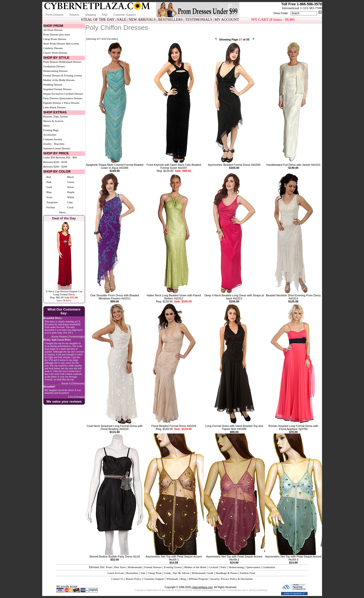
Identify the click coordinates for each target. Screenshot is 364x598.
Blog (183, 579)
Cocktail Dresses (74, 94)
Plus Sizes (120, 567)
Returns (74, 15)
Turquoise (52, 202)
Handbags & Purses (227, 573)
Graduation (269, 567)
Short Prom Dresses (54, 44)
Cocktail (213, 567)
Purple (71, 192)
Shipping (90, 15)
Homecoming (236, 567)
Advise (186, 573)
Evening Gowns (173, 567)
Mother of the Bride (195, 567)
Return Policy (134, 579)
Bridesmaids (135, 567)
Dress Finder (281, 13)
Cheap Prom (155, 573)
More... (63, 212)
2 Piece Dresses (71, 103)
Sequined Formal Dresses (57, 89)
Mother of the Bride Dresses (59, 80)
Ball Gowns (73, 44)
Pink (49, 182)
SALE (122, 19)
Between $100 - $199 (55, 162)
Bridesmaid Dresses (70, 62)
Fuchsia (51, 207)
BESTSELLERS (170, 19)
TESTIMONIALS (199, 19)
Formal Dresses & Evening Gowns (63, 75)
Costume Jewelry (53, 139)
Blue (49, 192)
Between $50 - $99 (66, 157)
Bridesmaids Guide (203, 573)
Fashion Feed (247, 573)
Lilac (70, 202)
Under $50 (49, 157)
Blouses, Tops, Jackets (56, 116)
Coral (70, 207)
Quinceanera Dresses (71, 98)
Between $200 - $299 (55, 167)
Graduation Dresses (54, 66)
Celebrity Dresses (53, 48)
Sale (143, 573)
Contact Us (117, 579)
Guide (167, 573)
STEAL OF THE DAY (98, 19)
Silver (71, 187)
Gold (49, 187)
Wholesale (172, 579)
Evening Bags (51, 130)
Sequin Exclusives (53, 94)
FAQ (105, 15)
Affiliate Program (198, 579)
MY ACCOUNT (227, 19)
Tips (175, 573)
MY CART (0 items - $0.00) (273, 19)
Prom (109, 567)
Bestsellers (132, 573)
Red (49, 177)
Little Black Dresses (54, 107)
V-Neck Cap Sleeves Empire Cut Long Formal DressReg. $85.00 (64, 294)
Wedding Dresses (53, 85)
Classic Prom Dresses (55, 53)
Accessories (50, 135)
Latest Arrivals (116, 573)
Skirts (47, 126)
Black (71, 177)
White (71, 197)
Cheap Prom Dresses (55, 39)
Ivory (50, 197)
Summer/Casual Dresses (57, 148)
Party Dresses (51, 98)
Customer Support (124, 15)
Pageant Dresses (52, 103)
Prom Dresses (55, 15)
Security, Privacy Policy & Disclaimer (232, 579)
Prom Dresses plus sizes (57, 34)
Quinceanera (253, 567)
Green (71, 182)
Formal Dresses (153, 567)
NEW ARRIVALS (142, 19)
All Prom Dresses (53, 30)
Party (223, 567)
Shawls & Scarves (53, 121)
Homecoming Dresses (55, 71)
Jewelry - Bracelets (54, 144)
